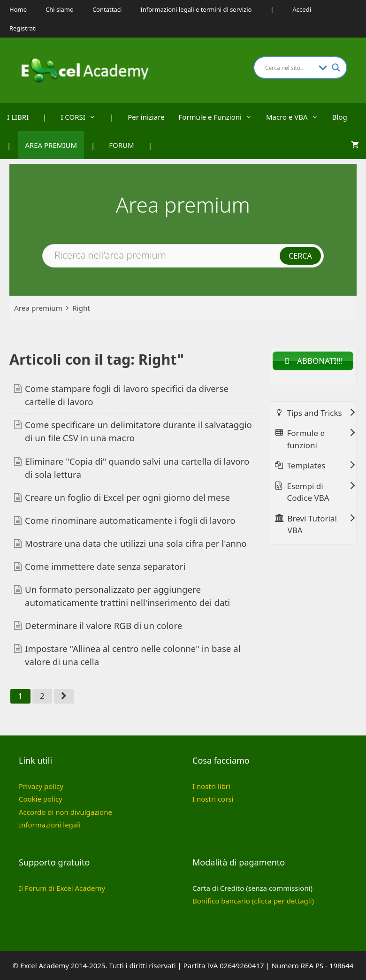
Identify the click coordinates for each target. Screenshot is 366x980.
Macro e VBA (296, 117)
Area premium (38, 308)
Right (81, 308)
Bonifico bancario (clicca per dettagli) (253, 901)
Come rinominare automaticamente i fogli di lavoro (130, 520)
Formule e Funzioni (219, 117)
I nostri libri (211, 786)
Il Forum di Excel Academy (62, 888)
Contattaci (107, 9)
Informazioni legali (50, 825)
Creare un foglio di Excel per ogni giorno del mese (127, 497)
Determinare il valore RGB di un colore (103, 625)
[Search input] (290, 68)
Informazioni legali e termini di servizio (196, 9)
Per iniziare (146, 117)
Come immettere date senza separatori (105, 566)
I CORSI (82, 117)
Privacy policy (41, 786)
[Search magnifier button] (336, 68)
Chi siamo (60, 9)
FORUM (121, 145)
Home (18, 9)
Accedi (302, 9)
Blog (340, 117)
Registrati (23, 28)
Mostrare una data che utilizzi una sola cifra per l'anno (136, 543)
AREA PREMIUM (51, 145)
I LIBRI (18, 117)
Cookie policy (41, 799)
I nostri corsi (213, 799)
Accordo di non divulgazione (65, 812)
